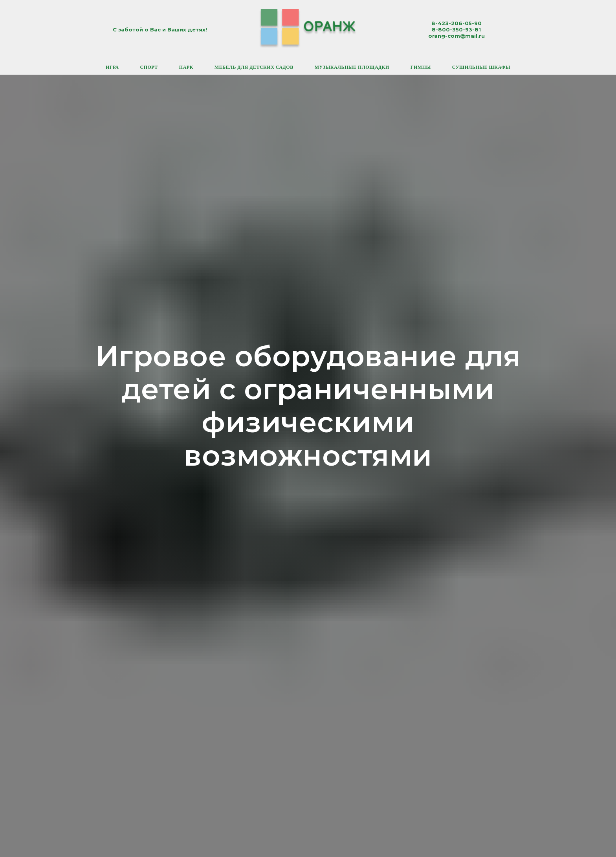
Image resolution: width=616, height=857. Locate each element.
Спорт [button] (149, 67)
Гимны (421, 67)
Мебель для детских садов (254, 67)
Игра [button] (112, 67)
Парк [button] (186, 67)
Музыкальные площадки (352, 67)
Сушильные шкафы (481, 67)
